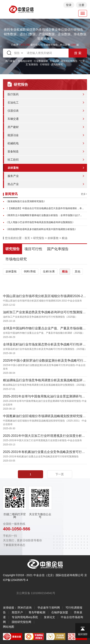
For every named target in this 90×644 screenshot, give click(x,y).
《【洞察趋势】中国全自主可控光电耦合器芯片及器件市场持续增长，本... (45, 208)
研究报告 (39, 238)
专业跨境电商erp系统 (25, 617)
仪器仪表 (13, 111)
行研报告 (45, 64)
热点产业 (13, 184)
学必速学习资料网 (49, 608)
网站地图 (9, 627)
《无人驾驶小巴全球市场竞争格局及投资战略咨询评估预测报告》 (40, 222)
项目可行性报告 (69, 61)
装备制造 (13, 151)
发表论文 (49, 617)
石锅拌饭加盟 (60, 612)
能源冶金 (13, 135)
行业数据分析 (41, 61)
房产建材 (13, 127)
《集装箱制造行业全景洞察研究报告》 (26, 201)
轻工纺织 (13, 160)
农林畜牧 (13, 168)
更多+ (84, 194)
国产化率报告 (58, 249)
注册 (81, 5)
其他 (77, 271)
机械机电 (13, 143)
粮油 (65, 238)
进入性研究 (57, 64)
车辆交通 (13, 119)
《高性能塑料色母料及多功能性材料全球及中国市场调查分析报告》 (41, 229)
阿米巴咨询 (25, 608)
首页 (27, 238)
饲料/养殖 (30, 271)
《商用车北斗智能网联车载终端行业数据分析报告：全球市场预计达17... (44, 215)
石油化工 (13, 102)
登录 (69, 5)
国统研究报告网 (21, 622)
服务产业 (13, 176)
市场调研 (54, 61)
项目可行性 (33, 249)
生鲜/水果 (49, 271)
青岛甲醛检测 (37, 612)
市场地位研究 (25, 61)
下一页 (60, 474)
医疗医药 (13, 94)
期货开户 (17, 612)
